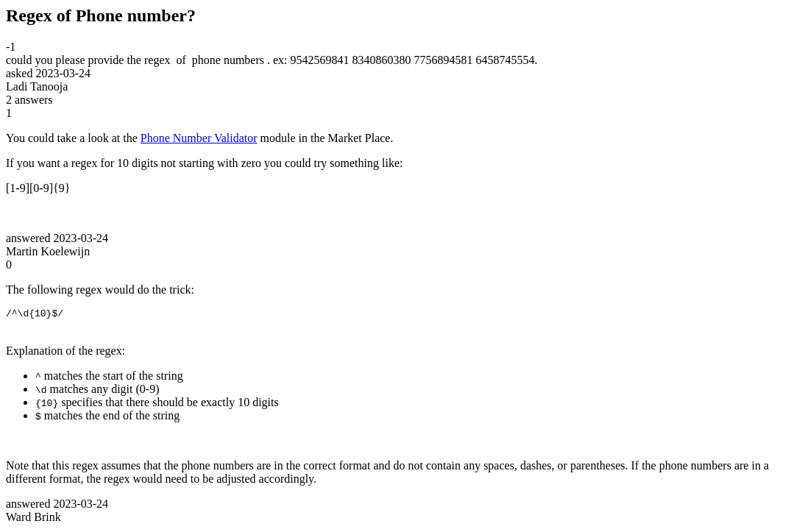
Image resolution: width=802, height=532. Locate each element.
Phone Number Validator (199, 138)
